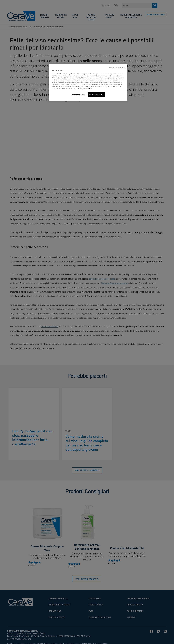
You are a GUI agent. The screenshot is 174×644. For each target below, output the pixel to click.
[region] (88, 83)
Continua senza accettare (117, 68)
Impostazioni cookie (78, 95)
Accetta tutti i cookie (96, 95)
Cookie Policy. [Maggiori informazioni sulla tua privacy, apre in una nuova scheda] (87, 88)
